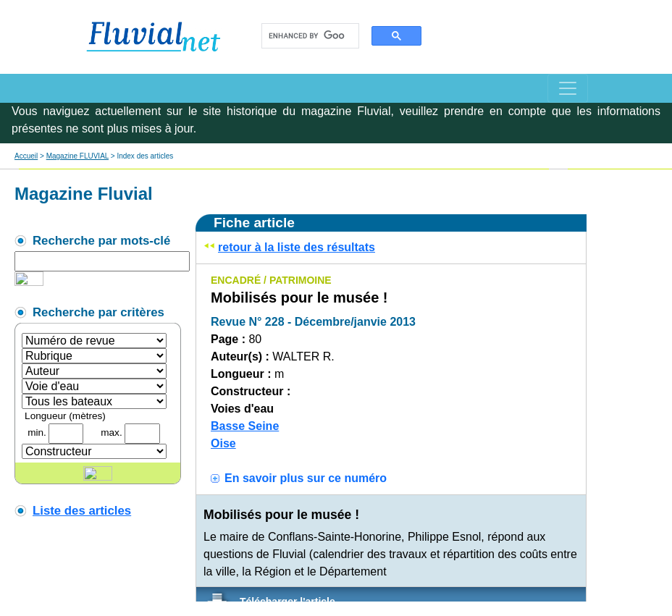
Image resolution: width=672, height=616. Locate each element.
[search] (307, 36)
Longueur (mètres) (65, 416)
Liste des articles (82, 511)
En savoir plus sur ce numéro (306, 478)
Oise (223, 443)
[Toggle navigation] (568, 88)
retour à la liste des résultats (297, 247)
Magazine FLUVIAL (77, 156)
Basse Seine (245, 426)
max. (111, 433)
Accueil (26, 156)
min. (37, 433)
